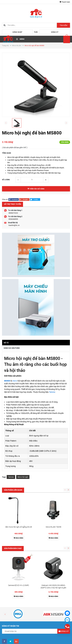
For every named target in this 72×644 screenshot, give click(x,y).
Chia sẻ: (5, 199)
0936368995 (13, 219)
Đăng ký (55, 32)
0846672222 (13, 213)
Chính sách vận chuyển (12, 642)
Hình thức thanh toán (12, 639)
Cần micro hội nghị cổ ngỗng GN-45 (19, 498)
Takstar (52, 392)
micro (15, 381)
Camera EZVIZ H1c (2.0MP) (19, 527)
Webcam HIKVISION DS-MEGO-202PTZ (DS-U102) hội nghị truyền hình (53, 530)
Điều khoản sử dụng (11, 635)
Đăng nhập (17, 32)
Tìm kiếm (63, 25)
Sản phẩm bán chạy (13, 519)
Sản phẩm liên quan (13, 490)
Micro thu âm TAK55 (53, 498)
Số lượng (6, 180)
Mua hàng (18, 509)
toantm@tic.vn (14, 225)
